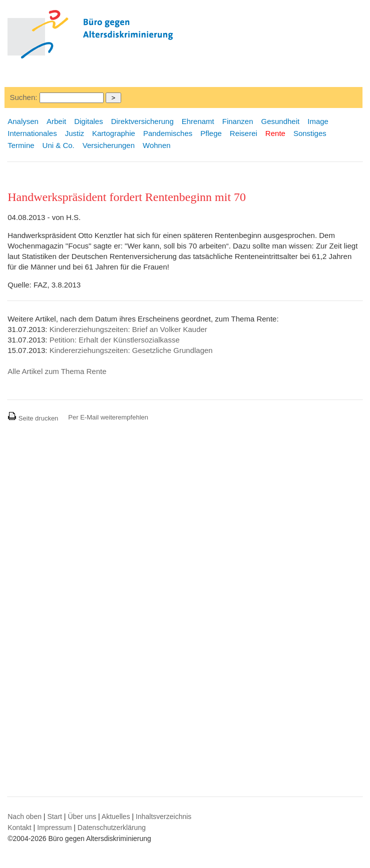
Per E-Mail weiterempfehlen (108, 417)
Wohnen (157, 145)
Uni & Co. (59, 145)
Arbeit (56, 121)
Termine (21, 145)
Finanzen (238, 121)
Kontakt (19, 827)
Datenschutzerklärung (112, 827)
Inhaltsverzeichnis (163, 816)
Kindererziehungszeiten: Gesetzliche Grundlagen (131, 350)
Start (55, 816)
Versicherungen (109, 145)
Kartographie (114, 133)
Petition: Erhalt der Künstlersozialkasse (115, 340)
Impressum (54, 827)
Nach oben (25, 816)
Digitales (89, 121)
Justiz (75, 133)
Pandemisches (168, 133)
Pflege (211, 133)
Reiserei (244, 133)
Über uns (82, 816)
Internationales (32, 133)
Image (318, 121)
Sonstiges (310, 133)
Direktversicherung (142, 121)
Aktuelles (116, 816)
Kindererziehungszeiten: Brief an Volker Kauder (128, 329)
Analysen (23, 121)
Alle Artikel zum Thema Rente (57, 371)
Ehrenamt (198, 121)
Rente (275, 133)
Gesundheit (280, 121)
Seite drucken (33, 418)
